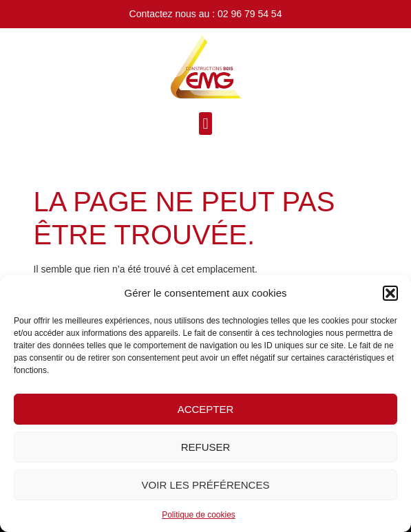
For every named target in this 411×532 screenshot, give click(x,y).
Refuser (206, 447)
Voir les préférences (206, 485)
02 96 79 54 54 (250, 14)
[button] (390, 293)
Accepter (206, 409)
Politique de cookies (199, 515)
